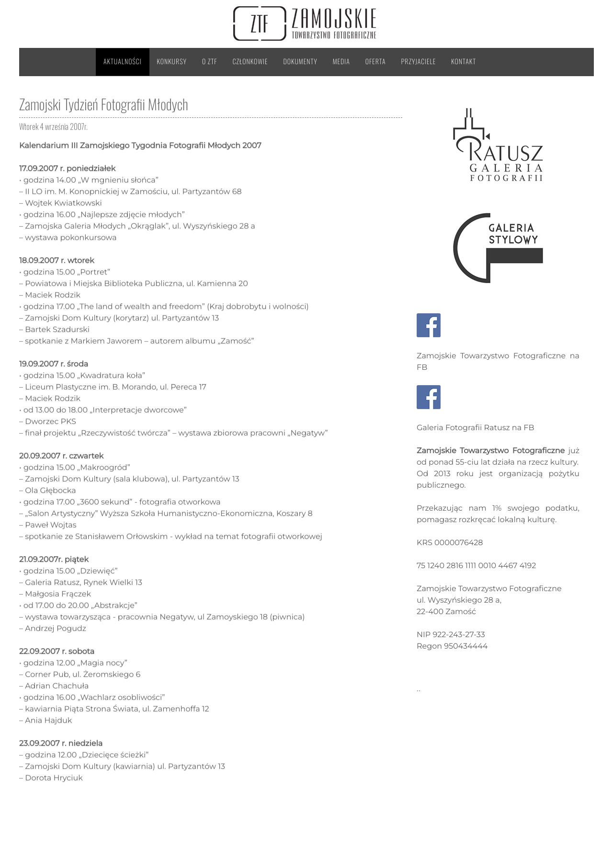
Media (341, 62)
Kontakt (464, 62)
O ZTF (210, 62)
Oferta (376, 62)
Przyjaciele (419, 62)
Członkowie (250, 62)
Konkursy (172, 62)
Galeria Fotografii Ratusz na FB (476, 428)
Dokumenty (301, 62)
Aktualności (123, 62)
